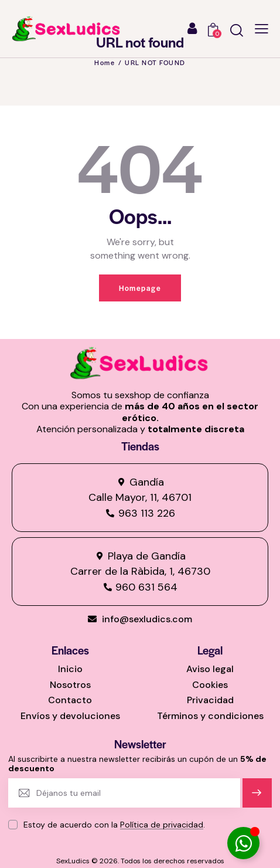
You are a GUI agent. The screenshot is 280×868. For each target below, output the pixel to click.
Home (105, 62)
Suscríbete (257, 798)
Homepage (140, 288)
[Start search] (237, 30)
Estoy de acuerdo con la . (114, 825)
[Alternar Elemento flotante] (243, 843)
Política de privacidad (162, 825)
